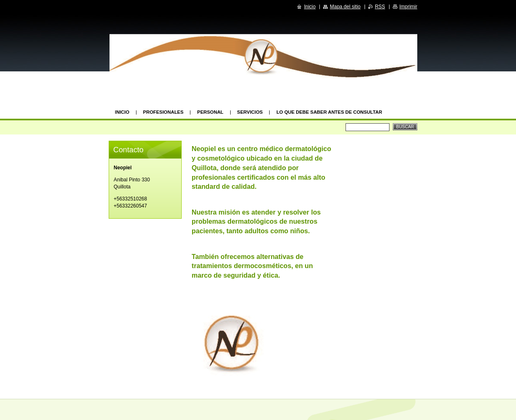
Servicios (250, 112)
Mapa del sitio (345, 7)
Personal (210, 112)
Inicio (122, 112)
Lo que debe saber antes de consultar (329, 112)
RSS (380, 7)
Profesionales (163, 112)
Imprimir (408, 7)
